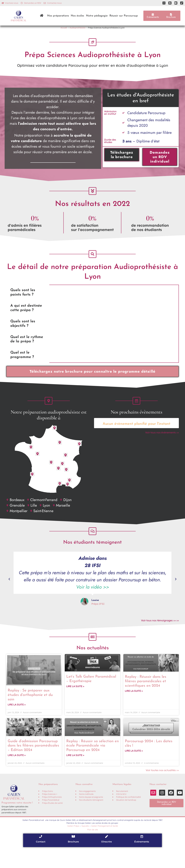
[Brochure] (73, 857)
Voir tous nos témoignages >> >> (160, 636)
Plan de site (93, 850)
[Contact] (41, 857)
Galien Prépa (73, 846)
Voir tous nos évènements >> (162, 445)
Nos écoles (77, 16)
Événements (142, 863)
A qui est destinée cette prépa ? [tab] (26, 317)
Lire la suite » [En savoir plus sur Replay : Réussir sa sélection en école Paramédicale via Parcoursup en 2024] (75, 776)
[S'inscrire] (107, 857)
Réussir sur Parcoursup (124, 16)
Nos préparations (58, 16)
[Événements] (142, 857)
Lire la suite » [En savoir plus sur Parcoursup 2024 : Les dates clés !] (134, 771)
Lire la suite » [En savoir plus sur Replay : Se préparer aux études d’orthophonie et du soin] (17, 724)
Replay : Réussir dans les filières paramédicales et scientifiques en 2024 (146, 700)
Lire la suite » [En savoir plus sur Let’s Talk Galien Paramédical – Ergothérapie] (75, 706)
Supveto (85, 846)
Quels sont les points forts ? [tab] (23, 302)
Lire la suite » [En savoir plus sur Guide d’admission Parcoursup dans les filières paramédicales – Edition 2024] (17, 776)
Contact (41, 863)
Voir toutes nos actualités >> (162, 791)
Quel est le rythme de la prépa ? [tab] (27, 349)
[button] (9, 595)
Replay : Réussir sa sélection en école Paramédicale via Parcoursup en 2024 (92, 765)
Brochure (73, 863)
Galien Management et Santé (105, 846)
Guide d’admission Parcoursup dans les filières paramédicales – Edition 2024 (33, 765)
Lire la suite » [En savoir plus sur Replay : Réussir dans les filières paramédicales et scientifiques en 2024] (134, 710)
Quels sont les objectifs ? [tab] (23, 333)
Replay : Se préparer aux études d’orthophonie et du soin (30, 713)
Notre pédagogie (97, 16)
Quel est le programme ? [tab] (22, 364)
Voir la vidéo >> (93, 602)
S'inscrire (107, 863)
